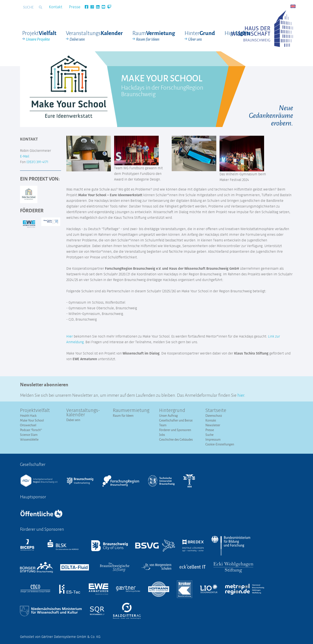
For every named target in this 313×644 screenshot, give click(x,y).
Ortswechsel (28, 425)
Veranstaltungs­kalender (83, 413)
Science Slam (29, 435)
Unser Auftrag (168, 416)
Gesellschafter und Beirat (176, 420)
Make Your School (32, 420)
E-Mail (25, 156)
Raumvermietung (131, 411)
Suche (209, 435)
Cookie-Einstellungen (220, 444)
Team (163, 425)
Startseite (216, 411)
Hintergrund (172, 411)
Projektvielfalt (35, 411)
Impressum (213, 439)
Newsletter (213, 425)
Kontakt (56, 7)
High (238, 33)
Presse (75, 7)
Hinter (200, 36)
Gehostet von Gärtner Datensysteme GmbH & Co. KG (60, 637)
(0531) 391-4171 (37, 162)
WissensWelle (29, 439)
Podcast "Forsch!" (31, 430)
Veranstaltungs (94, 36)
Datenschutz (214, 416)
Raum (154, 36)
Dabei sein (73, 420)
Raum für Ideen (123, 416)
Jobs (162, 435)
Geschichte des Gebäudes (176, 439)
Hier (70, 336)
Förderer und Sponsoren (175, 430)
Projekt (39, 36)
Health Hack (28, 416)
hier (241, 395)
